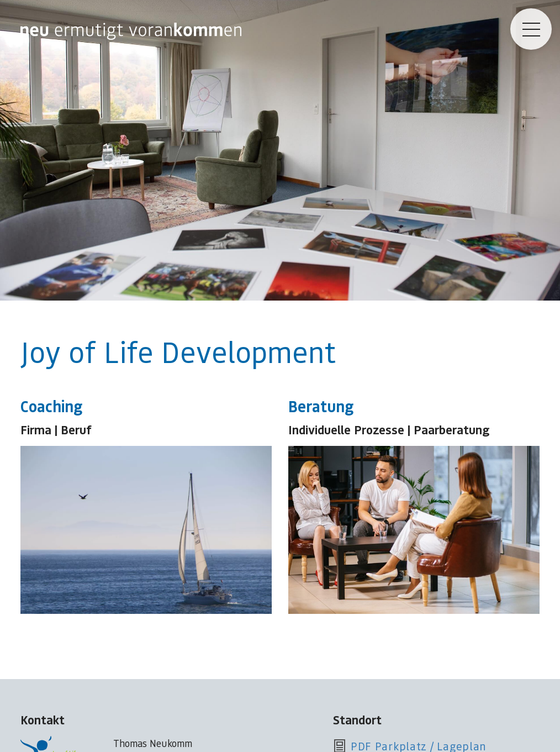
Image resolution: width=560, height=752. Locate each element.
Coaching (51, 406)
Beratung (321, 406)
